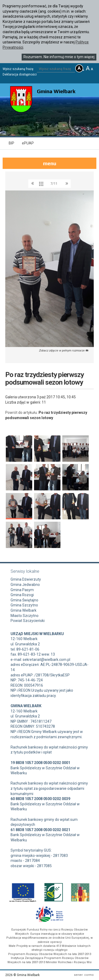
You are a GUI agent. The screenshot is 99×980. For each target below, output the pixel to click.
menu (50, 163)
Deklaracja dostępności (20, 74)
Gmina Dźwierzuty (26, 579)
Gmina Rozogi (22, 595)
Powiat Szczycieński (28, 621)
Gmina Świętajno (24, 600)
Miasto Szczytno (25, 616)
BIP (11, 143)
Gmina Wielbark (23, 610)
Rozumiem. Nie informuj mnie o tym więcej (59, 57)
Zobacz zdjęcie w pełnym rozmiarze (64, 351)
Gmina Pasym (22, 590)
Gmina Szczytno (24, 605)
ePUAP (28, 143)
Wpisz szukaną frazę (18, 69)
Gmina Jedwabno (25, 585)
